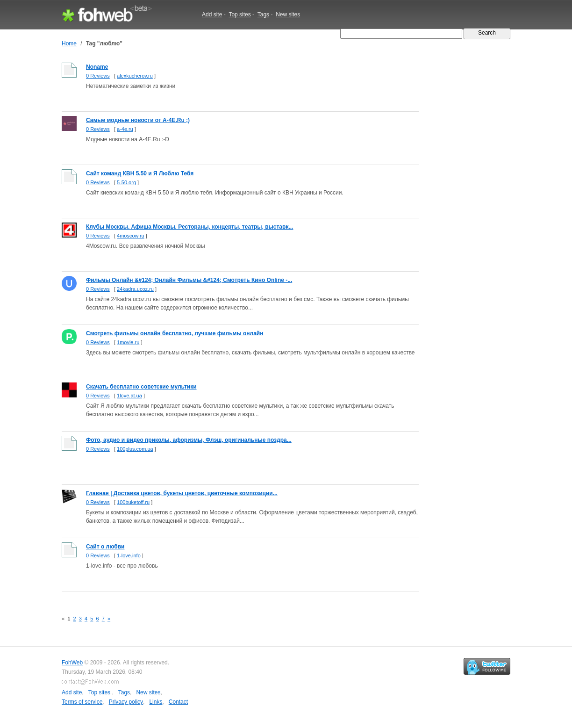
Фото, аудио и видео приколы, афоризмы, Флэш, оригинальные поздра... (189, 440)
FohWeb (72, 663)
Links (156, 702)
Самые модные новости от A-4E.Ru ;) (138, 120)
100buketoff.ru (133, 502)
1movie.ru (128, 342)
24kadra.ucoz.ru (135, 289)
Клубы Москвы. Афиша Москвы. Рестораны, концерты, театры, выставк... (189, 227)
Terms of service (82, 702)
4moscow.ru (131, 236)
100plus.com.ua (135, 449)
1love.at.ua (129, 396)
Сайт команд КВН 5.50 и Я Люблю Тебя (140, 173)
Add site (212, 14)
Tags (263, 14)
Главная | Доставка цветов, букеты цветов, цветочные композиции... (182, 493)
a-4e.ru (125, 129)
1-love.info (129, 555)
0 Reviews (98, 76)
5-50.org (126, 182)
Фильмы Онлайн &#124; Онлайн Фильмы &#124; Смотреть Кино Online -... (189, 280)
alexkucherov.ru (135, 76)
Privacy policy (126, 702)
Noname (97, 67)
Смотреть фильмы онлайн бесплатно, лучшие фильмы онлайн (175, 333)
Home (69, 43)
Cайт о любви (105, 547)
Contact (178, 702)
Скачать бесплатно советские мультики (141, 387)
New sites (288, 14)
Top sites (240, 14)
